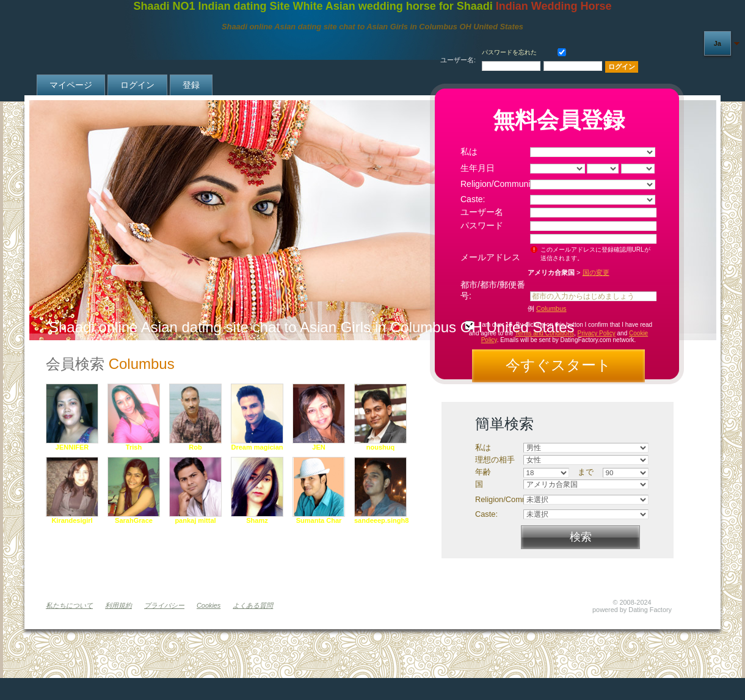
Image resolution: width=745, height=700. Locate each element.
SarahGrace (134, 520)
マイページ (71, 85)
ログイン (137, 85)
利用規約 (118, 605)
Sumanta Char (319, 520)
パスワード (482, 225)
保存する (559, 51)
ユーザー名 (482, 212)
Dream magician (257, 447)
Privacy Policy (597, 333)
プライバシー (164, 605)
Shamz (257, 520)
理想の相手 (495, 460)
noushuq (380, 447)
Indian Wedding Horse (554, 6)
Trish (134, 447)
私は (469, 151)
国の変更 (596, 272)
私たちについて (69, 605)
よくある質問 (253, 605)
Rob (195, 447)
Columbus (551, 308)
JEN (318, 447)
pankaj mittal (195, 520)
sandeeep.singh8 (381, 520)
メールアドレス (490, 257)
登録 (191, 85)
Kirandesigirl (72, 520)
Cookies (209, 605)
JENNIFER (72, 447)
